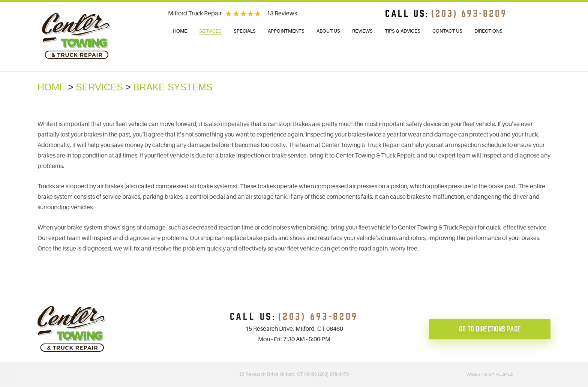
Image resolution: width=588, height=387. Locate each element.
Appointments (286, 31)
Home (180, 31)
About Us (328, 31)
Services (210, 31)
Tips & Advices (403, 31)
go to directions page (490, 329)
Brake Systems (173, 87)
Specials (245, 31)
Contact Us (447, 31)
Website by (490, 373)
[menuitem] (180, 31)
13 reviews (282, 13)
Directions (488, 31)
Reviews (362, 31)
